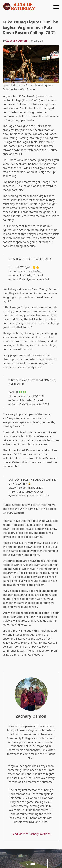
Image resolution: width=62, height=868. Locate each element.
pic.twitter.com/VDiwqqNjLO (26, 488)
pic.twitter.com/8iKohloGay (25, 271)
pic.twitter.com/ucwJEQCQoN (26, 396)
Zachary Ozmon (17, 41)
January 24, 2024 (39, 279)
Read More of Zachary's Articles (31, 834)
